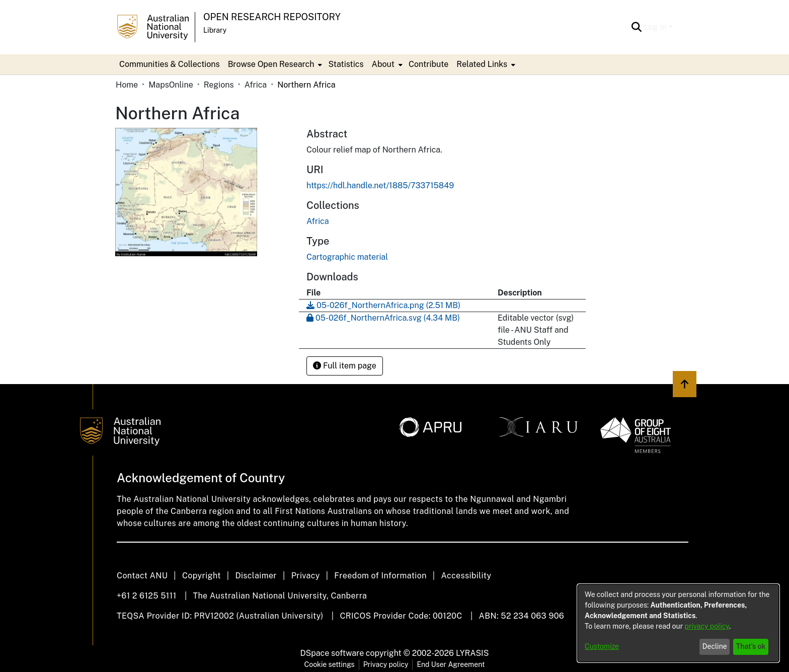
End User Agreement (451, 664)
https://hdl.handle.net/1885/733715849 (380, 185)
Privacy (306, 576)
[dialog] (678, 623)
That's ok (751, 646)
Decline (715, 646)
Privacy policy (386, 664)
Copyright (202, 576)
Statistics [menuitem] (346, 64)
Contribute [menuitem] (428, 64)
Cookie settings (330, 664)
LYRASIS (472, 653)
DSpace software (332, 653)
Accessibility (466, 576)
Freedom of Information (380, 576)
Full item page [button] (345, 366)
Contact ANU (142, 576)
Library (215, 30)
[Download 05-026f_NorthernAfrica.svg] (383, 318)
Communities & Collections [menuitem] (170, 64)
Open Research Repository (272, 17)
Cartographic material (347, 257)
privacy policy (707, 626)
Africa (256, 85)
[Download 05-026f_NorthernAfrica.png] (383, 305)
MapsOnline (171, 85)
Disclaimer (256, 576)
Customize (602, 646)
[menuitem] (274, 64)
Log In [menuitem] (655, 27)
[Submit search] (636, 27)
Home (127, 85)
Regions (219, 85)
